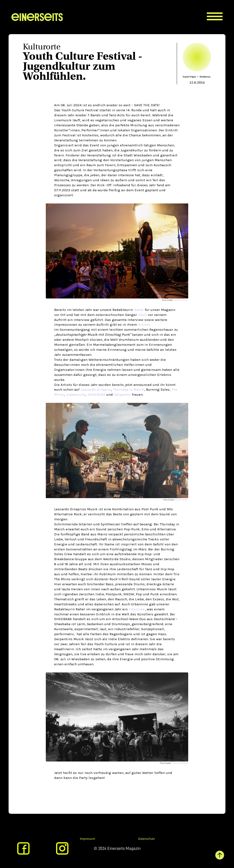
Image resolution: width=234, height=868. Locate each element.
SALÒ (143, 315)
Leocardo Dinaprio (96, 389)
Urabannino (76, 394)
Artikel (144, 325)
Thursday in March (129, 389)
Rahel (139, 310)
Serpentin (122, 394)
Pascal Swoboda (180, 763)
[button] (218, 12)
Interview (137, 609)
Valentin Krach (181, 300)
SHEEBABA (97, 394)
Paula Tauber (182, 500)
